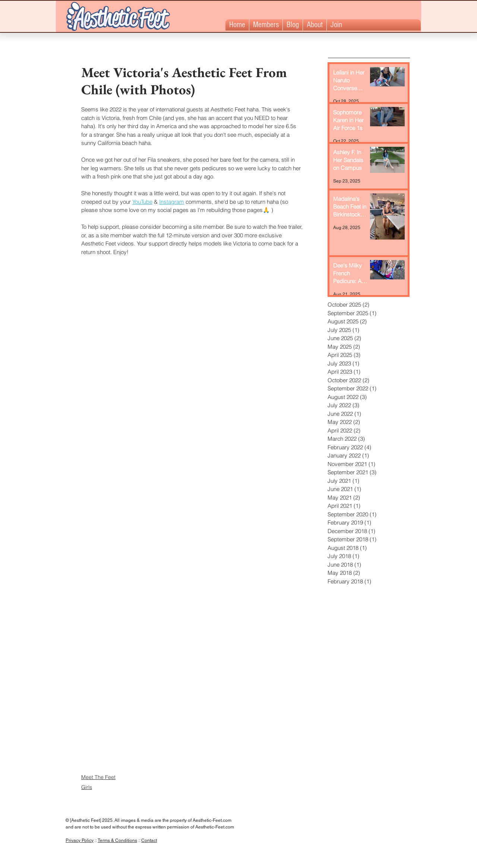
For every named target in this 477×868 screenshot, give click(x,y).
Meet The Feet (98, 777)
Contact (149, 840)
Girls (87, 787)
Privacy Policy (80, 840)
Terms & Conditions (117, 840)
